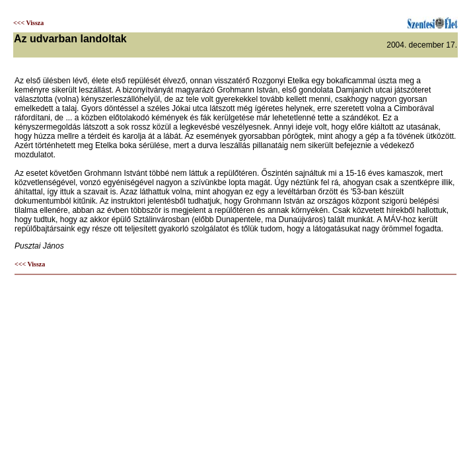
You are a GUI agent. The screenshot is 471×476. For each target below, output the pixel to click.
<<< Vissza (28, 23)
